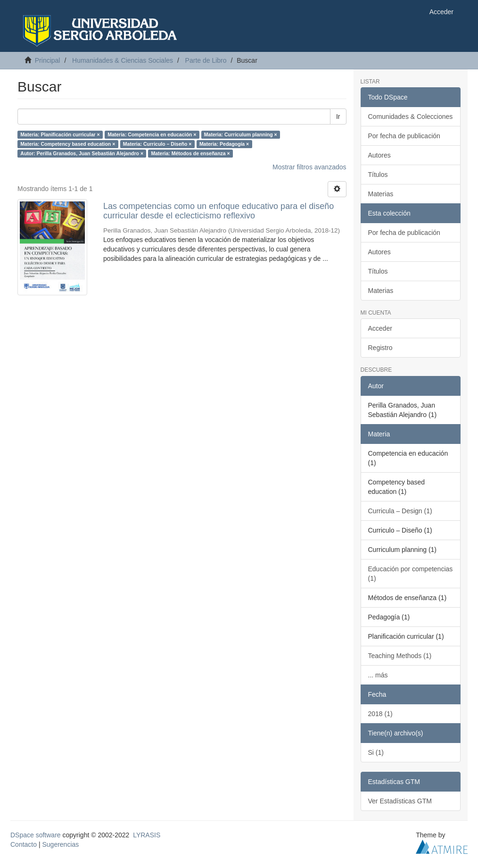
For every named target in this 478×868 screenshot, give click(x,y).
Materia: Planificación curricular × (60, 134)
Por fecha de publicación (404, 136)
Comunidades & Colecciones (411, 117)
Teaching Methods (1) (400, 656)
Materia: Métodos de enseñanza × (191, 153)
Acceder (380, 328)
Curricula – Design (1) (400, 511)
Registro (380, 348)
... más (378, 675)
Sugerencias (60, 844)
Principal (48, 60)
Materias (381, 194)
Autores (379, 155)
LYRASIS (147, 835)
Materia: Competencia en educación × (152, 134)
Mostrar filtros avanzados (309, 167)
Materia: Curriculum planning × (241, 134)
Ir (338, 117)
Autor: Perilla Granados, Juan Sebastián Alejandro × (82, 153)
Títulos (378, 175)
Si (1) (376, 752)
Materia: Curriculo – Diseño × (157, 144)
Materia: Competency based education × (68, 144)
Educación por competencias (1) (411, 574)
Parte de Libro (206, 60)
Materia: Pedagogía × (224, 144)
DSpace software (36, 835)
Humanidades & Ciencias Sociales (123, 60)
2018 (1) (380, 714)
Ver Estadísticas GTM (400, 801)
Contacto (24, 844)
